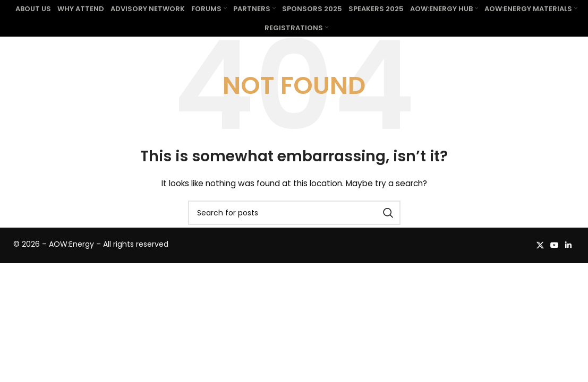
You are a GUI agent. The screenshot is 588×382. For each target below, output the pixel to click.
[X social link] (540, 264)
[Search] (294, 232)
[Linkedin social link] (568, 264)
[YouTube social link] (555, 264)
